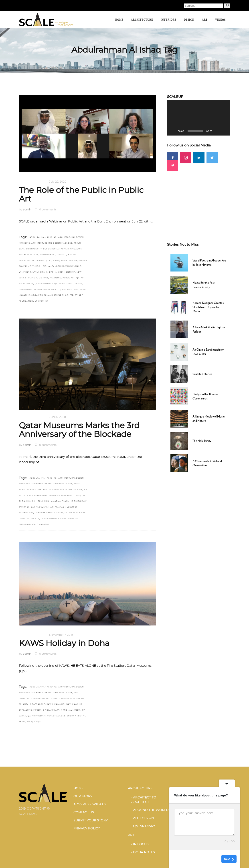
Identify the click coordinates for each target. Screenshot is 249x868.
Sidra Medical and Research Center (53, 295)
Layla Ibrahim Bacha (45, 272)
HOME (78, 788)
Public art (69, 278)
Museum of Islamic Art (47, 710)
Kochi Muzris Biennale (68, 266)
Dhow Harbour (63, 699)
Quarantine (26, 290)
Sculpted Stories (202, 374)
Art (22, 182)
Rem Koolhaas (70, 290)
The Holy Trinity (202, 441)
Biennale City (34, 249)
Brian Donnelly (43, 699)
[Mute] (217, 131)
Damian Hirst (48, 255)
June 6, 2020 (58, 417)
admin (27, 210)
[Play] (173, 131)
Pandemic (55, 278)
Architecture (140, 788)
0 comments (46, 210)
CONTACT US (84, 812)
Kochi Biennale (44, 266)
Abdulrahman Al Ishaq (43, 237)
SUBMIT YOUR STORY (91, 821)
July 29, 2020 (58, 182)
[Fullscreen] (224, 131)
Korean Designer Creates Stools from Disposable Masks (208, 307)
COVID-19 (54, 490)
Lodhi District (67, 272)
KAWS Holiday (69, 261)
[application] (199, 118)
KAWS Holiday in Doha (64, 644)
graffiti (62, 255)
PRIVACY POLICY (87, 829)
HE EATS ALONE (37, 704)
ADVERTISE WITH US (90, 804)
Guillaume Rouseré (71, 490)
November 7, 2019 (61, 635)
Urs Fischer (41, 301)
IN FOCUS (141, 844)
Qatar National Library (68, 284)
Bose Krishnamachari (56, 249)
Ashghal (43, 490)
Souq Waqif (34, 722)
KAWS (56, 261)
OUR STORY (83, 796)
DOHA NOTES (36, 182)
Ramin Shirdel (52, 290)
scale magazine (41, 525)
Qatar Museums (44, 284)
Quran (38, 290)
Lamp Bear (25, 272)
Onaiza (35, 519)
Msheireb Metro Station (49, 513)
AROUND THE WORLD (151, 810)
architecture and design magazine (52, 243)
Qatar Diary (144, 826)
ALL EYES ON (143, 818)
